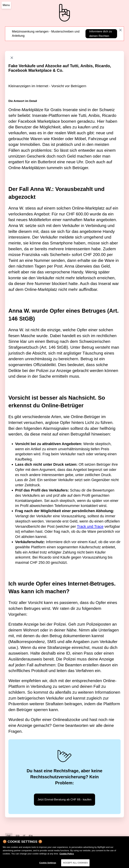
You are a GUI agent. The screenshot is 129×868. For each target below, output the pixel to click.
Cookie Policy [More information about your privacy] (67, 855)
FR (18, 836)
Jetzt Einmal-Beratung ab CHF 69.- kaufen (64, 800)
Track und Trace (90, 526)
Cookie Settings (48, 864)
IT (24, 836)
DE (9, 836)
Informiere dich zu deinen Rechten (101, 34)
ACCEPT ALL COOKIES (75, 864)
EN (31, 836)
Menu (6, 5)
